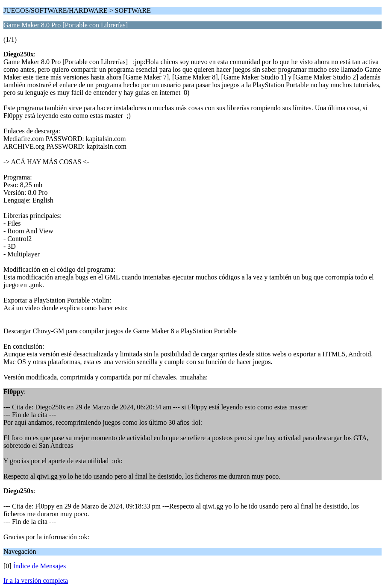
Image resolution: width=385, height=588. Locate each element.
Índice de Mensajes (40, 566)
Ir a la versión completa (36, 581)
